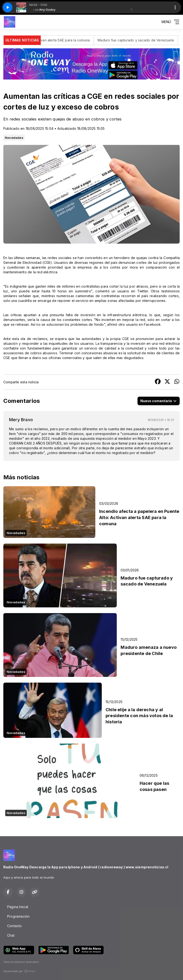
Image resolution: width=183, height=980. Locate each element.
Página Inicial (18, 907)
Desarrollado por (19, 971)
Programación (18, 916)
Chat (11, 935)
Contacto (15, 926)
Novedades (14, 138)
